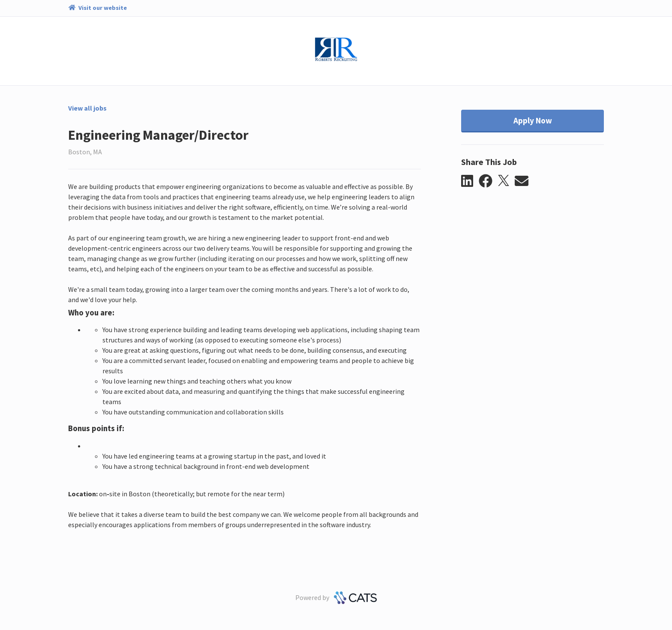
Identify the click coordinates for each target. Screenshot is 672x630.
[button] (470, 181)
